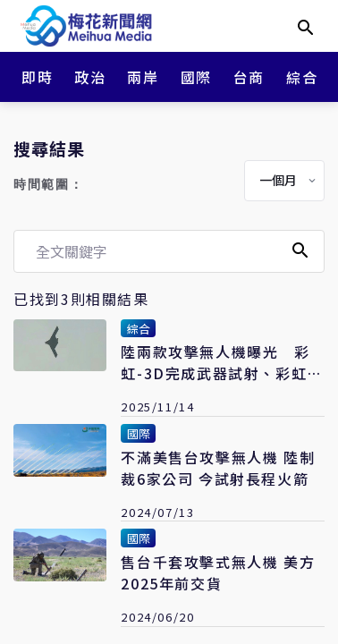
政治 (90, 77)
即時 (37, 77)
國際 (196, 77)
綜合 (302, 77)
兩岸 (143, 77)
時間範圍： (48, 185)
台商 (249, 77)
